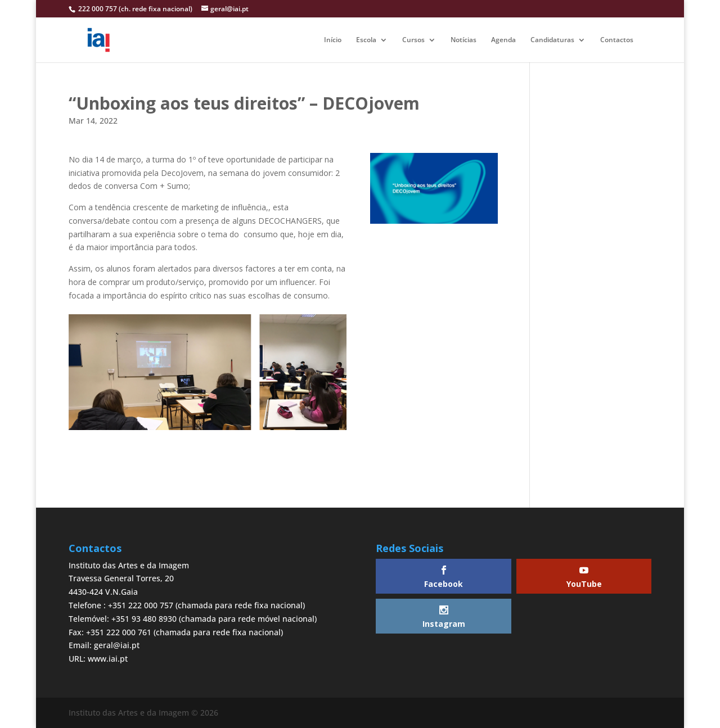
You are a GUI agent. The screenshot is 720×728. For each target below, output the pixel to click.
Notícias (463, 40)
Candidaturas (552, 40)
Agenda (503, 40)
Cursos (413, 40)
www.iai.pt (108, 659)
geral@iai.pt (117, 645)
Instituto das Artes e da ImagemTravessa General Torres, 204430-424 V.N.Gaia (129, 579)
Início (333, 40)
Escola (366, 40)
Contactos (617, 40)
